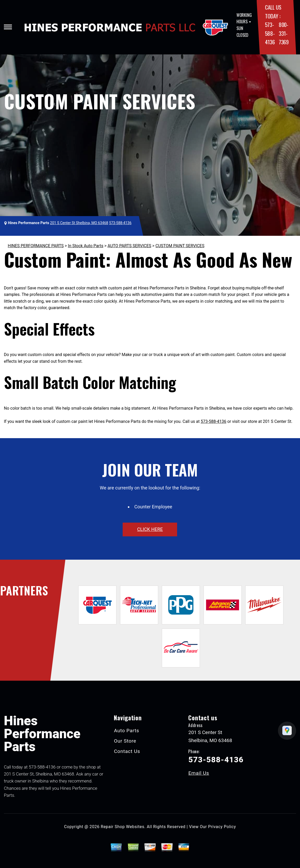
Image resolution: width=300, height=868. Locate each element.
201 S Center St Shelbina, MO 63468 (79, 223)
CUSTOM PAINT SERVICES (180, 246)
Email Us (199, 773)
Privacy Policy (222, 827)
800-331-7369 (284, 33)
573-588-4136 (270, 33)
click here (150, 529)
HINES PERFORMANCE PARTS (36, 246)
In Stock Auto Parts (86, 246)
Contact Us (127, 751)
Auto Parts (126, 731)
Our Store (125, 741)
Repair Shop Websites (123, 827)
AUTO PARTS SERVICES (129, 246)
